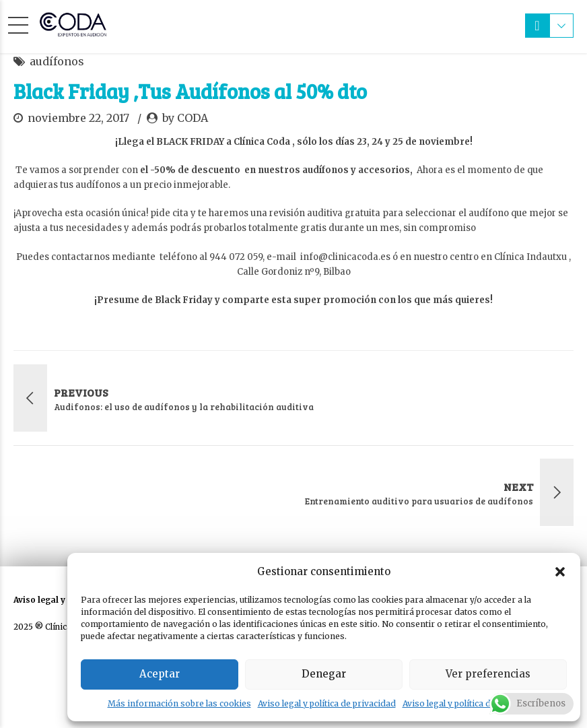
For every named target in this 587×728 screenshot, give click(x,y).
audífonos (57, 61)
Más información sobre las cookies (179, 703)
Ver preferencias (488, 674)
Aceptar (160, 674)
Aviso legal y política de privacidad (327, 703)
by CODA (185, 118)
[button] (560, 572)
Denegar (324, 674)
